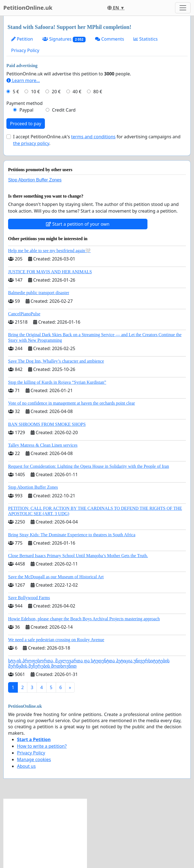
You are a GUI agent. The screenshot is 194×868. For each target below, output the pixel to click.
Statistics (146, 39)
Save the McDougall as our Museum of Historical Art (56, 577)
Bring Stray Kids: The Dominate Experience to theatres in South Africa (72, 535)
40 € (77, 92)
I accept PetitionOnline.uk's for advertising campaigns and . (97, 140)
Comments (110, 39)
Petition (22, 39)
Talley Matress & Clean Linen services (43, 445)
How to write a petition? (42, 746)
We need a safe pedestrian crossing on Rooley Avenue (56, 640)
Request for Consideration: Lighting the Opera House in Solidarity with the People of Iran (88, 466)
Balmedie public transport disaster (39, 293)
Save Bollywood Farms (29, 598)
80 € (98, 92)
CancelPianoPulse (24, 314)
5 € (16, 92)
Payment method (25, 103)
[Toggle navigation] (183, 8)
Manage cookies (34, 759)
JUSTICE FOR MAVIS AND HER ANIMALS (50, 272)
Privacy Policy (25, 50)
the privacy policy (31, 143)
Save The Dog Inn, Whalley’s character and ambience (56, 361)
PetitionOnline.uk (28, 8)
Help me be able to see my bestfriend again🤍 (49, 251)
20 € (56, 92)
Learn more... (23, 80)
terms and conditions (93, 137)
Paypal (26, 110)
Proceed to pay (26, 124)
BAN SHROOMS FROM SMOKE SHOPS (47, 424)
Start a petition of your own (78, 224)
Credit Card (64, 110)
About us (26, 766)
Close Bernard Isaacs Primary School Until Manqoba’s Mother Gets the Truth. (78, 556)
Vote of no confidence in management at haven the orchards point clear (71, 403)
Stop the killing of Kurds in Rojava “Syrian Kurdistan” (57, 382)
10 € (35, 92)
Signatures (64, 39)
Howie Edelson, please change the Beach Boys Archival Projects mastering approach (84, 619)
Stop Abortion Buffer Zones (35, 180)
